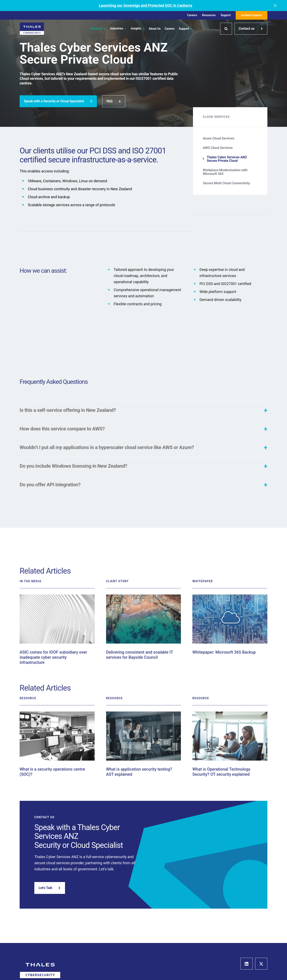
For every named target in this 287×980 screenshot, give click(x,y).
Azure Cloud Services (219, 138)
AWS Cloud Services (218, 148)
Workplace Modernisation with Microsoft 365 (225, 172)
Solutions (98, 29)
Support (226, 15)
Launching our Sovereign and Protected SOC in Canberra (146, 5)
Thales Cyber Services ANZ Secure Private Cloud (227, 159)
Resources (209, 15)
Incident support (252, 15)
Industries (118, 29)
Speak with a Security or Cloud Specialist (58, 101)
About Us (155, 29)
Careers (192, 15)
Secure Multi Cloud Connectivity (226, 183)
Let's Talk (50, 888)
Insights (138, 29)
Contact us (251, 29)
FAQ (114, 101)
